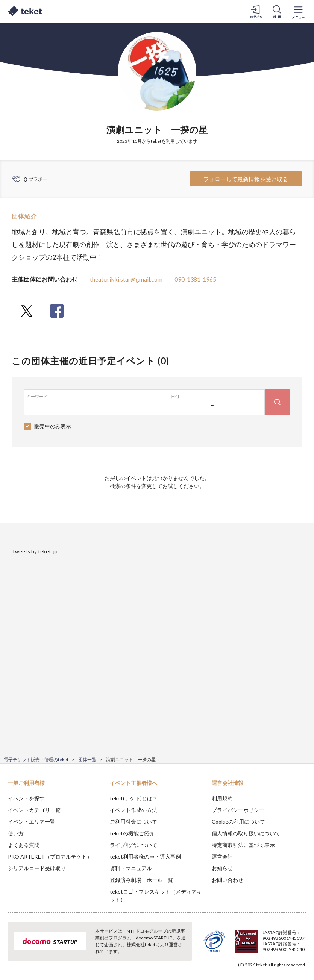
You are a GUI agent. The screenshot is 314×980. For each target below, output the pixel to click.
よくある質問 (24, 845)
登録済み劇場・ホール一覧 (141, 880)
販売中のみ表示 (53, 426)
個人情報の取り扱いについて (246, 833)
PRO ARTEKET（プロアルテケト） (50, 857)
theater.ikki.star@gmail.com (126, 279)
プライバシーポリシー (238, 810)
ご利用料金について (133, 822)
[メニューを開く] (298, 11)
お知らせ (222, 868)
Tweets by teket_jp (35, 551)
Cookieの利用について (238, 822)
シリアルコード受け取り (37, 868)
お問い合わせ (228, 880)
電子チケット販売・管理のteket (36, 760)
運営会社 (222, 857)
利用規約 (222, 798)
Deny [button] (250, 943)
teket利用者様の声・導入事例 (145, 857)
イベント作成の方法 (133, 810)
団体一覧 (87, 760)
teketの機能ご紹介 (132, 833)
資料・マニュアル (131, 868)
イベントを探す (26, 798)
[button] (10, 952)
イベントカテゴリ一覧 (34, 810)
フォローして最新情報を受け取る (246, 179)
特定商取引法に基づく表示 (243, 845)
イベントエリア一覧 (32, 822)
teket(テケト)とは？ (134, 798)
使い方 (16, 833)
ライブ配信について (133, 845)
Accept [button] (288, 942)
